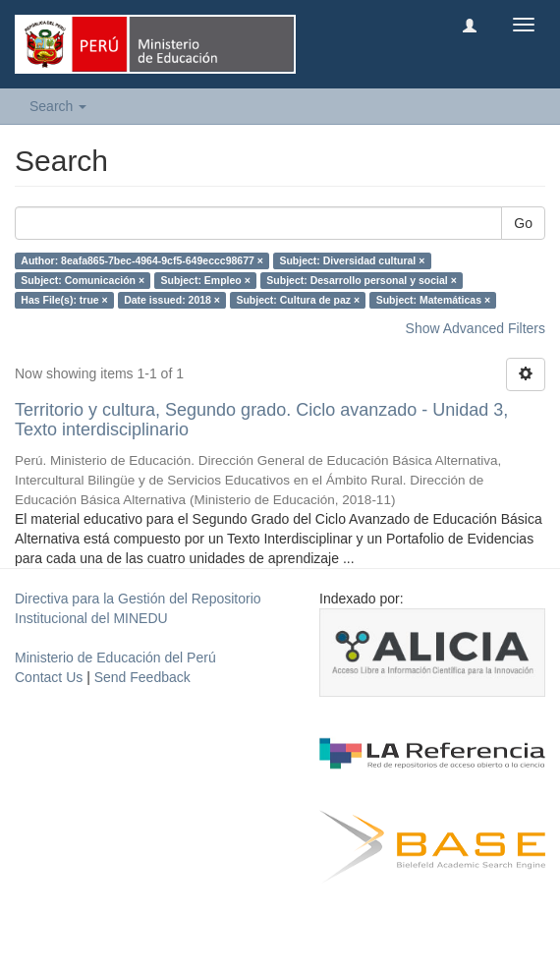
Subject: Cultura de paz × (298, 300)
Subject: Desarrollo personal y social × (361, 280)
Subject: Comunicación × (83, 280)
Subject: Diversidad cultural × (352, 260)
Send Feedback (142, 677)
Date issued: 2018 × (172, 300)
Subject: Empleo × (206, 280)
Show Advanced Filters (476, 328)
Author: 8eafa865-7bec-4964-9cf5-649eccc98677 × (142, 260)
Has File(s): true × (64, 300)
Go (523, 223)
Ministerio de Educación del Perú (115, 658)
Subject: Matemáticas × (433, 300)
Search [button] (58, 106)
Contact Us (49, 677)
